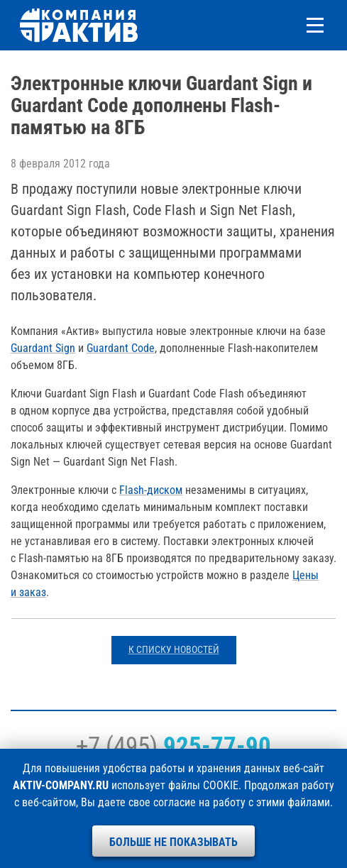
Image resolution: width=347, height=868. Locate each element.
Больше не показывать (173, 842)
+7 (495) (173, 746)
